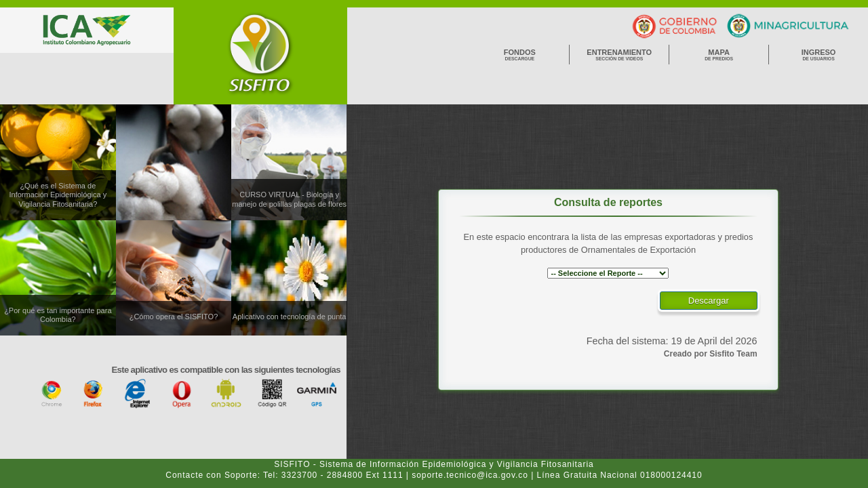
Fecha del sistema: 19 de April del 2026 (672, 341)
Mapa (719, 55)
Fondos (519, 55)
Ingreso (818, 55)
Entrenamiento (619, 55)
